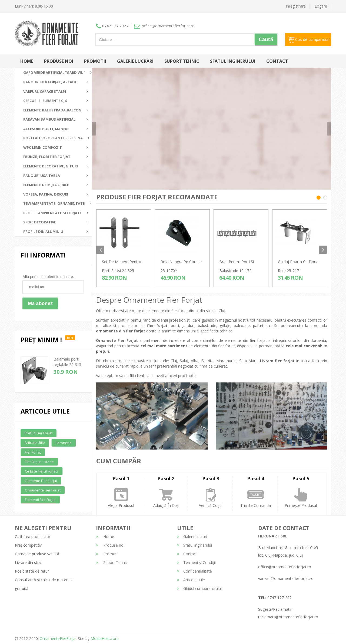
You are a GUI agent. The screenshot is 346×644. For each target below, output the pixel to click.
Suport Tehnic (182, 61)
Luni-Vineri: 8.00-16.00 (34, 6)
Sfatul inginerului (233, 61)
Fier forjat (33, 452)
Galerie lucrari (135, 61)
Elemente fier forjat (41, 481)
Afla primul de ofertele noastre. (48, 277)
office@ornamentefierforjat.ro (164, 26)
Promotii (95, 61)
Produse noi (59, 61)
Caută (266, 39)
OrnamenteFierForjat (58, 638)
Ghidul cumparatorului (199, 588)
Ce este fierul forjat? (42, 471)
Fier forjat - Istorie (39, 462)
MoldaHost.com (105, 638)
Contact (277, 61)
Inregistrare (296, 6)
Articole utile (35, 442)
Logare (321, 6)
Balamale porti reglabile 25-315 (67, 362)
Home (27, 61)
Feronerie (64, 443)
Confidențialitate (194, 571)
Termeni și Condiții (196, 562)
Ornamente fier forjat (43, 490)
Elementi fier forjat (40, 500)
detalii (273, 136)
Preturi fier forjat (39, 433)
